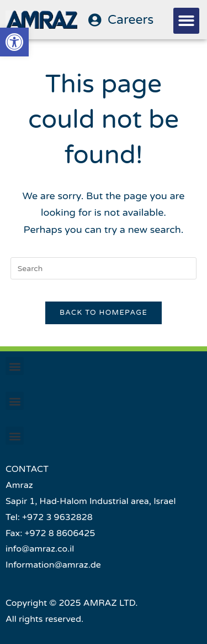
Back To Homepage (104, 313)
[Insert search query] (104, 268)
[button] (186, 21)
